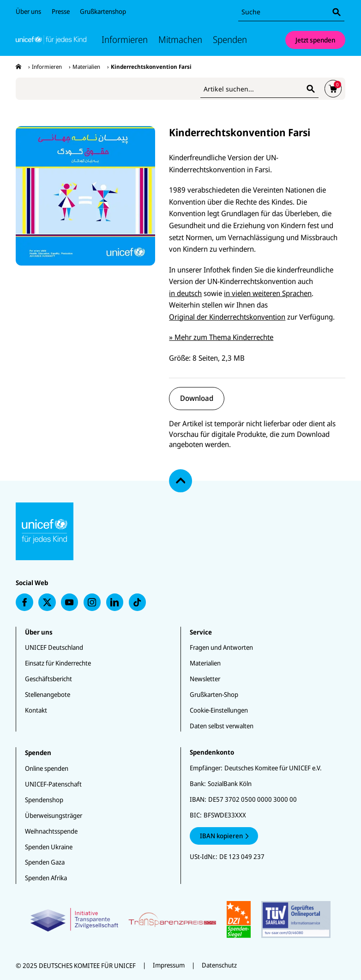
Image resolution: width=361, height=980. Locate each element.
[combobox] (291, 12)
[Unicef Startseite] (51, 40)
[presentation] (18, 67)
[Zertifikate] (181, 920)
